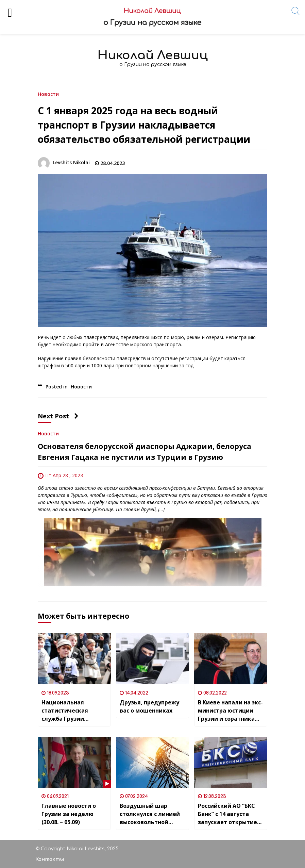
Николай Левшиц (153, 55)
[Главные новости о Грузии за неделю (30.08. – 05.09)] (74, 762)
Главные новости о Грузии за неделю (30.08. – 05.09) (69, 814)
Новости (48, 94)
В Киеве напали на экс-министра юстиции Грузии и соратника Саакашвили (230, 711)
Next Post (58, 416)
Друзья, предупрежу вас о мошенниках (149, 706)
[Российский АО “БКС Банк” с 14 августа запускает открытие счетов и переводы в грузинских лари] (231, 762)
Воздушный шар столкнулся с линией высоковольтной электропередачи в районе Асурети (150, 814)
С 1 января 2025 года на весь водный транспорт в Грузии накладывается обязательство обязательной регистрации (144, 125)
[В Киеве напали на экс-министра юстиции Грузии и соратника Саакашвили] (231, 659)
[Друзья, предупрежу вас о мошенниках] (152, 659)
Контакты (50, 859)
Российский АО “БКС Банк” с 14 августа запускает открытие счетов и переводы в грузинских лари (228, 814)
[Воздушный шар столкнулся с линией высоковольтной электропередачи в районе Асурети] (152, 762)
